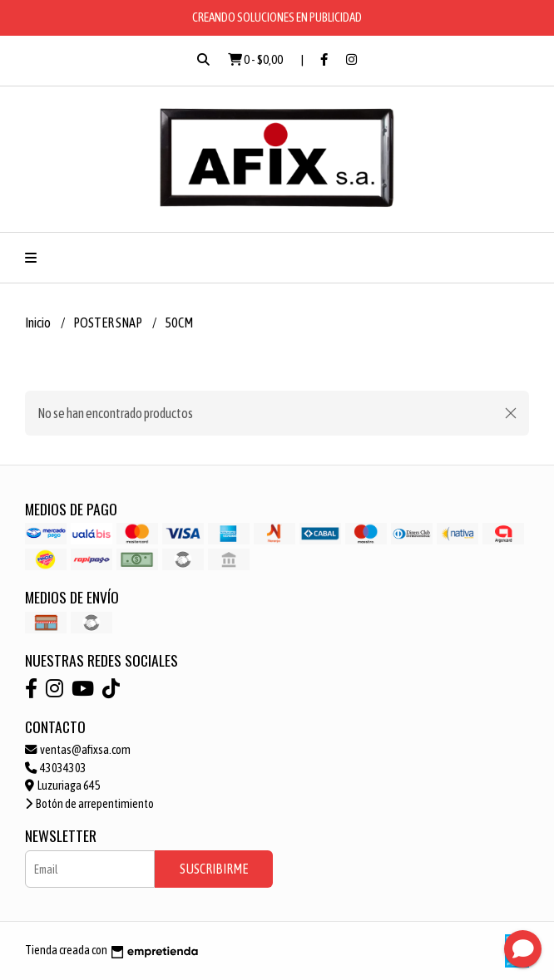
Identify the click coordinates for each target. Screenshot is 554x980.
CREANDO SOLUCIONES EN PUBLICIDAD (277, 17)
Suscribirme (214, 869)
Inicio (39, 323)
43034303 (56, 768)
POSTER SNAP (109, 323)
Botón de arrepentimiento (89, 804)
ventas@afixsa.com (78, 750)
